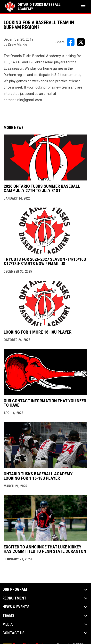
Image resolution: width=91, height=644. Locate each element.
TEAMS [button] (8, 616)
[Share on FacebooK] (71, 42)
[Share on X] (81, 42)
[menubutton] (83, 7)
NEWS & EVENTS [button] (16, 607)
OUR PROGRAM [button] (15, 590)
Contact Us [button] (13, 633)
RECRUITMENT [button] (14, 598)
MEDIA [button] (8, 624)
